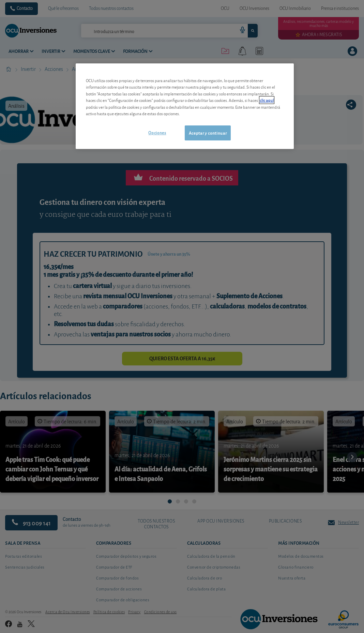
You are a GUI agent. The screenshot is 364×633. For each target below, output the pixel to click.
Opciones (157, 132)
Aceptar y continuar (208, 133)
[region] (185, 106)
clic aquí (267, 100)
